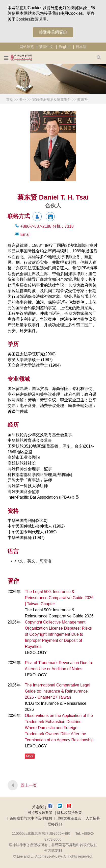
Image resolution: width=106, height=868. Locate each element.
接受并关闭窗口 (53, 32)
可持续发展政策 (40, 813)
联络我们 (55, 824)
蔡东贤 (83, 100)
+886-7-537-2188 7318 (47, 226)
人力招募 (93, 818)
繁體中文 (46, 47)
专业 (23, 100)
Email (25, 234)
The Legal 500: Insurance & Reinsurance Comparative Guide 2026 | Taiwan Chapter (59, 598)
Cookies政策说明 (31, 19)
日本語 (81, 47)
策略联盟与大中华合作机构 (31, 818)
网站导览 (27, 47)
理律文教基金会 (69, 818)
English (65, 47)
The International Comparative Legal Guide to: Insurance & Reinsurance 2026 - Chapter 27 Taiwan (57, 691)
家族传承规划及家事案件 (52, 100)
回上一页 (29, 785)
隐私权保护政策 (69, 813)
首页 (10, 100)
